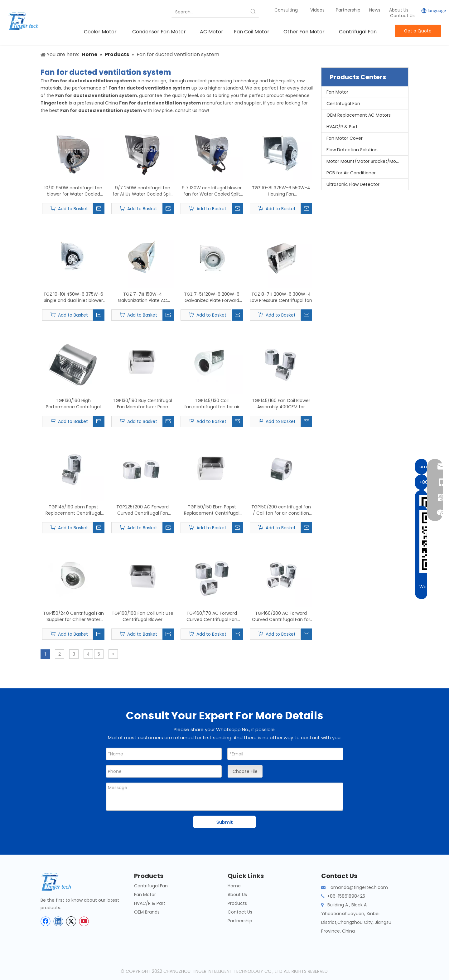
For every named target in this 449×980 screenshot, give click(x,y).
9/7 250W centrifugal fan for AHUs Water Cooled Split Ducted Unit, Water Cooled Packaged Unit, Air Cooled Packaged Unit (142, 191)
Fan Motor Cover (345, 138)
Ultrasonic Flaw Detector (353, 184)
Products (237, 903)
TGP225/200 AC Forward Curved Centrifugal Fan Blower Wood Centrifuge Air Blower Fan (143, 510)
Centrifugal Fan (343, 104)
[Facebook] (46, 921)
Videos (317, 10)
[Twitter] (71, 921)
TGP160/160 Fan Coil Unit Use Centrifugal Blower (142, 616)
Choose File (245, 771)
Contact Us (402, 16)
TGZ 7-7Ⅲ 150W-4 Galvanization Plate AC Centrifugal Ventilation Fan (143, 297)
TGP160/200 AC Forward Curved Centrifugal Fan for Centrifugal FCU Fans (281, 616)
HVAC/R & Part (342, 127)
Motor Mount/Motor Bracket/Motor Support (367, 161)
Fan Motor (337, 92)
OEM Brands (147, 912)
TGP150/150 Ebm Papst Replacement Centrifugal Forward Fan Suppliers (212, 510)
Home (234, 886)
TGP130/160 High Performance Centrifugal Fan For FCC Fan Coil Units (73, 404)
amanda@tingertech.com (359, 887)
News (375, 10)
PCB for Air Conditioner (351, 173)
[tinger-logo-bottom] (61, 882)
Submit (225, 822)
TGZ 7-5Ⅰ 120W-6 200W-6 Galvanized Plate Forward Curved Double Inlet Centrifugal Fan (212, 297)
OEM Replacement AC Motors (359, 115)
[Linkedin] (58, 921)
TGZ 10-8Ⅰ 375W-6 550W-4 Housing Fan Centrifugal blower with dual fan (281, 191)
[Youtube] (84, 921)
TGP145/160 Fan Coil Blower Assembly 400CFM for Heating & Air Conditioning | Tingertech (281, 404)
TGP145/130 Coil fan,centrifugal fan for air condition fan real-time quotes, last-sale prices (212, 404)
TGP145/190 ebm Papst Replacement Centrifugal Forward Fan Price (73, 510)
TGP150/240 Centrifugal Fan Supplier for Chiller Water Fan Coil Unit (73, 616)
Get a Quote (418, 31)
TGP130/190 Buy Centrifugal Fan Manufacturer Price (142, 404)
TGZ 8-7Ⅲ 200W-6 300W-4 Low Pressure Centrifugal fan (281, 297)
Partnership (349, 10)
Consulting (286, 10)
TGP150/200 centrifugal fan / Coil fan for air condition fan (281, 510)
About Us (399, 10)
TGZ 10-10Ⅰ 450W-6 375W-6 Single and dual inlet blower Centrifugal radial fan (73, 297)
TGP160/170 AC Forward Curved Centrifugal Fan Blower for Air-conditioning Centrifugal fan (212, 616)
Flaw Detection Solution (352, 150)
